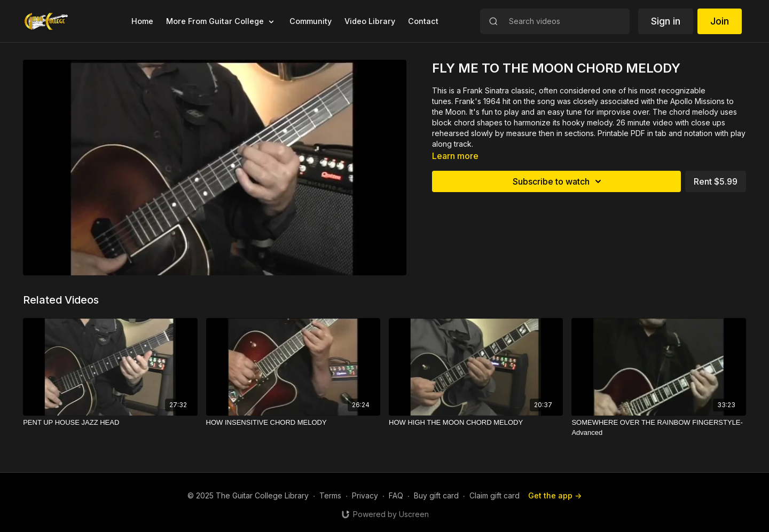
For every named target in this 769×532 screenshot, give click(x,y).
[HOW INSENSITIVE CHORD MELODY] (293, 423)
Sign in (666, 21)
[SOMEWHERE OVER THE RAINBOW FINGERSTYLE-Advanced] (658, 428)
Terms (330, 495)
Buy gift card (436, 495)
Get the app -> (555, 495)
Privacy (365, 495)
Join (720, 21)
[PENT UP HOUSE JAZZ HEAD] (110, 423)
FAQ (396, 495)
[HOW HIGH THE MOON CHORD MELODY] (476, 423)
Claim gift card (495, 495)
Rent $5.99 (716, 181)
